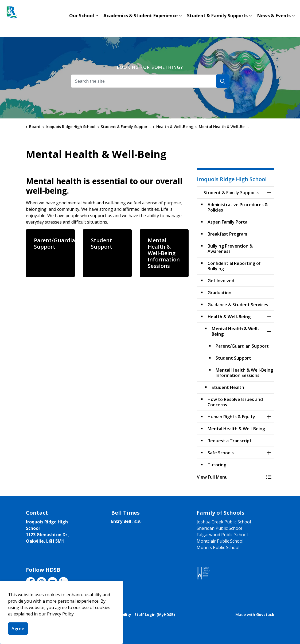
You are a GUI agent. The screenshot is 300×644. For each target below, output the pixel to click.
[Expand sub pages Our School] (97, 28)
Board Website (233, 9)
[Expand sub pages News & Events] (293, 28)
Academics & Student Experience (141, 28)
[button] (230, 477)
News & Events (274, 28)
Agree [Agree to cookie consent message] (18, 629)
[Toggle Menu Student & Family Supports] (269, 477)
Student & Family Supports (217, 28)
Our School (82, 28)
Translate (268, 9)
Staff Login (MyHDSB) (155, 615)
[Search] (223, 81)
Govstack (265, 615)
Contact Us (196, 9)
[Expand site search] (291, 9)
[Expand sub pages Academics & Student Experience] (180, 28)
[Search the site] (150, 81)
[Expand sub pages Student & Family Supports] (250, 28)
